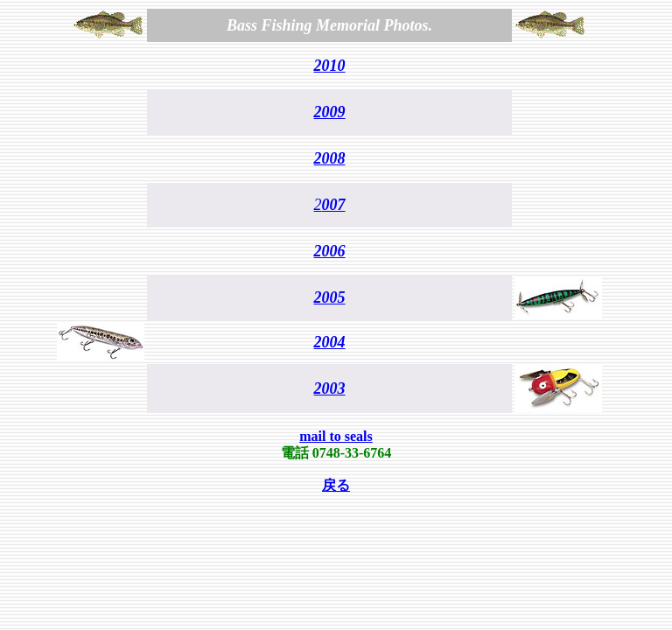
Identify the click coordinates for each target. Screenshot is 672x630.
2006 (330, 251)
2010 (330, 66)
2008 (330, 158)
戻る (336, 485)
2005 (330, 297)
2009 (330, 112)
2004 (330, 342)
